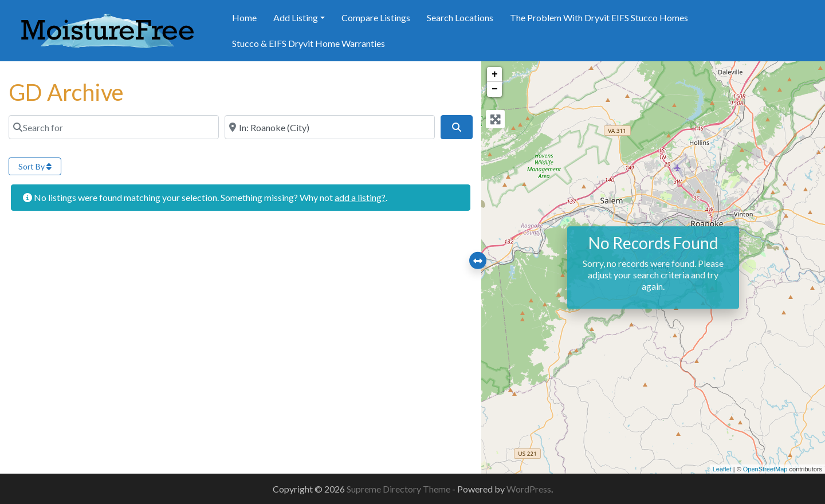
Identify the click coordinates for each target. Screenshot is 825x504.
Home (244, 17)
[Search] (457, 127)
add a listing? (360, 197)
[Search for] (114, 127)
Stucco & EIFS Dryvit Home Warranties (309, 43)
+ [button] (495, 74)
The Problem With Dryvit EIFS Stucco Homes (599, 17)
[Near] (330, 127)
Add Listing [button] (296, 17)
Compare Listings (376, 17)
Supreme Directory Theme (399, 489)
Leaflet (722, 469)
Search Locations (460, 17)
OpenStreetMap (765, 469)
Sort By (35, 166)
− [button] (495, 89)
